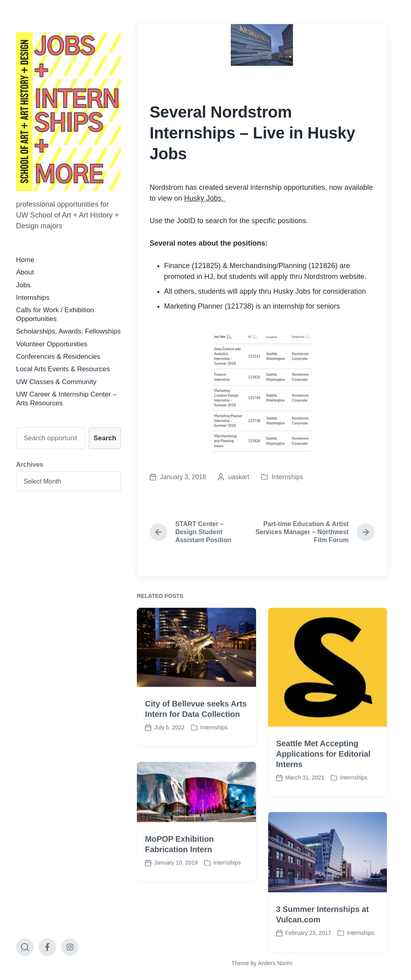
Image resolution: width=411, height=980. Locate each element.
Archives (30, 465)
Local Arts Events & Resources (63, 369)
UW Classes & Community (56, 382)
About (25, 272)
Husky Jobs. (205, 198)
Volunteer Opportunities (52, 344)
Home (25, 260)
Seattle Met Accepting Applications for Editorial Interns (323, 778)
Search (105, 438)
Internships (33, 298)
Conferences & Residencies (58, 357)
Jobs (23, 285)
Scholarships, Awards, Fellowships (68, 331)
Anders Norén (275, 963)
